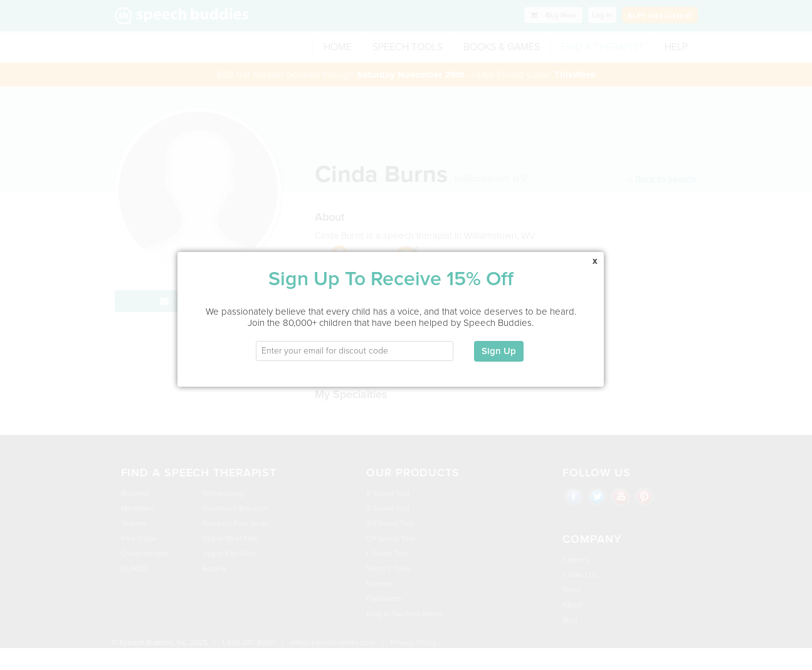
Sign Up (498, 342)
